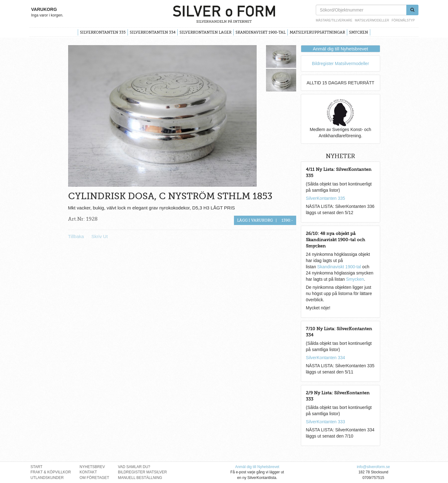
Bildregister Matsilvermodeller (340, 63)
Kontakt (88, 472)
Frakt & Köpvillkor (51, 472)
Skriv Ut (100, 236)
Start (36, 467)
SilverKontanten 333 (325, 422)
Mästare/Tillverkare (334, 20)
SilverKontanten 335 (103, 32)
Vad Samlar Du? (134, 467)
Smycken (359, 32)
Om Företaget (94, 478)
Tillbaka (76, 236)
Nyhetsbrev (92, 467)
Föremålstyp (403, 20)
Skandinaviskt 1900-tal (261, 32)
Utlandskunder (47, 478)
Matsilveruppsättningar (317, 32)
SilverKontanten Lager (205, 32)
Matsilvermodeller (372, 20)
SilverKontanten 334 (153, 32)
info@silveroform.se (373, 467)
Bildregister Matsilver (142, 472)
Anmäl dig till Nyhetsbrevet (340, 49)
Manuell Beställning (140, 478)
